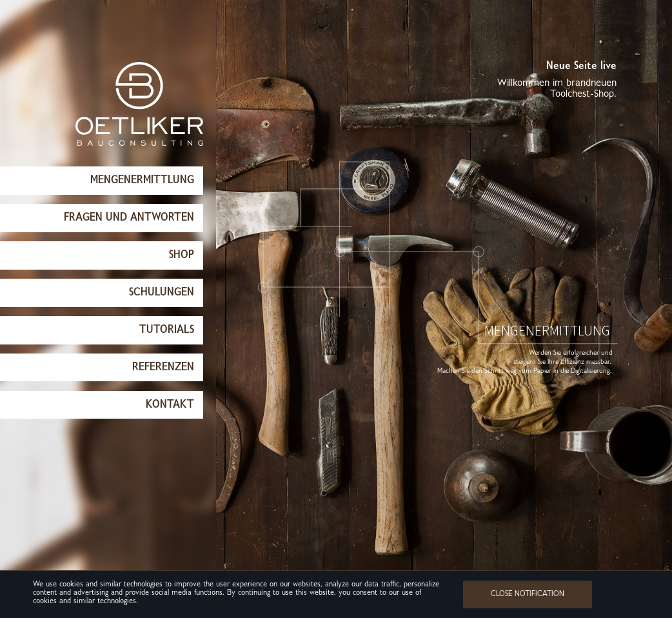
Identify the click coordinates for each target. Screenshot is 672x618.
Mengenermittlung (142, 180)
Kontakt (170, 405)
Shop (182, 255)
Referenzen (163, 367)
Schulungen (162, 293)
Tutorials (167, 330)
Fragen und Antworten (129, 218)
